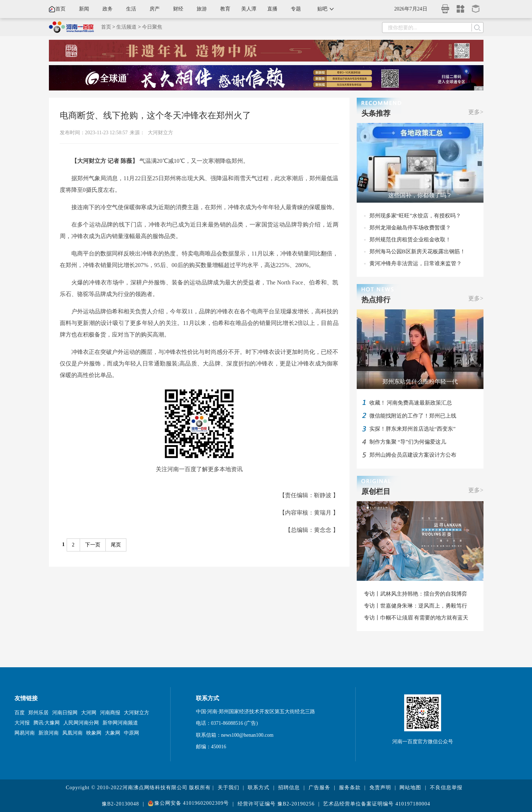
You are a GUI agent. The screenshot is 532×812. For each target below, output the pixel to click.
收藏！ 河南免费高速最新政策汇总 (411, 403)
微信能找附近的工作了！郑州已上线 (413, 416)
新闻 (84, 9)
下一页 (93, 545)
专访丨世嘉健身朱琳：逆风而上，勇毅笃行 (416, 606)
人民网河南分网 (81, 723)
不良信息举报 (446, 788)
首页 (60, 9)
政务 (108, 9)
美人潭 (249, 9)
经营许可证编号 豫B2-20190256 (276, 804)
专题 (296, 9)
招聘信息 (289, 788)
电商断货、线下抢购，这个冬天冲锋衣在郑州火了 (155, 115)
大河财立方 (160, 133)
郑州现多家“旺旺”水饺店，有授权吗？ (415, 216)
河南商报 (110, 713)
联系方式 (259, 788)
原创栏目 (376, 491)
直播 (272, 9)
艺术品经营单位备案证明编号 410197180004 (377, 804)
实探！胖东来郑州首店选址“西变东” (412, 429)
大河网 (89, 713)
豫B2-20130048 (120, 804)
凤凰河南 (72, 733)
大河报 (22, 723)
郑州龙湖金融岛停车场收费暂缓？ (410, 228)
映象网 (94, 733)
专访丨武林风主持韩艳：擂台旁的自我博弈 (416, 594)
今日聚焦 (152, 27)
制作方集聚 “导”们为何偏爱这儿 (408, 442)
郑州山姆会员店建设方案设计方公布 (413, 455)
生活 (131, 9)
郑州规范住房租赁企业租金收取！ (410, 240)
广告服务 (319, 788)
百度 (20, 713)
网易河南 (25, 733)
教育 (225, 9)
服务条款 (350, 788)
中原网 (131, 733)
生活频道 (126, 27)
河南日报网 (65, 713)
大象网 (113, 733)
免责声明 (380, 788)
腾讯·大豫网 (47, 723)
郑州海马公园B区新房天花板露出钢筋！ (417, 251)
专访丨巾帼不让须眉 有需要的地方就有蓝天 (416, 618)
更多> (476, 112)
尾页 (116, 545)
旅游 (202, 9)
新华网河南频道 (120, 723)
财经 (178, 9)
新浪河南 (49, 733)
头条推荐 (376, 113)
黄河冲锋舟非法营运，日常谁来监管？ (416, 263)
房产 (155, 9)
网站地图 (410, 788)
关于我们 (229, 788)
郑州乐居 (38, 713)
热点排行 (376, 300)
